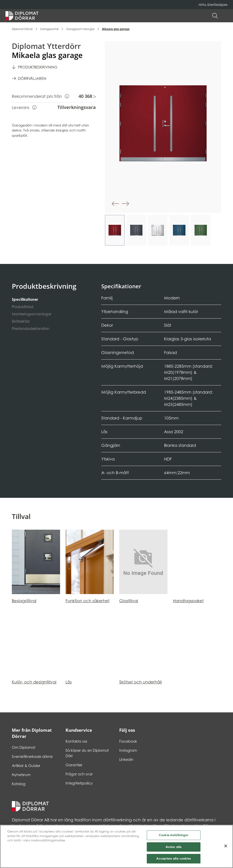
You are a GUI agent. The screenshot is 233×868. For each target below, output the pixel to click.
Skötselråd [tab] (21, 321)
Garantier (74, 765)
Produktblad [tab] (23, 307)
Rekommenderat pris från (40, 96)
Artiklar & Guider (26, 766)
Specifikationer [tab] (25, 299)
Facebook (128, 741)
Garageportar (49, 29)
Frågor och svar (79, 774)
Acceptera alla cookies (174, 860)
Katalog (19, 784)
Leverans (24, 107)
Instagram (128, 750)
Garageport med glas (80, 29)
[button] (225, 16)
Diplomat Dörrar (22, 29)
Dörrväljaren (32, 78)
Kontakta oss (76, 741)
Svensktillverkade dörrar (32, 757)
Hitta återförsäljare (213, 5)
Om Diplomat (24, 747)
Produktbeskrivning (38, 67)
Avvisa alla (174, 849)
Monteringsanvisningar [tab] (32, 314)
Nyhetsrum (21, 775)
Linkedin (126, 759)
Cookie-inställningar (174, 837)
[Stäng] (226, 848)
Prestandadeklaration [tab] (31, 329)
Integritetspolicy (79, 783)
